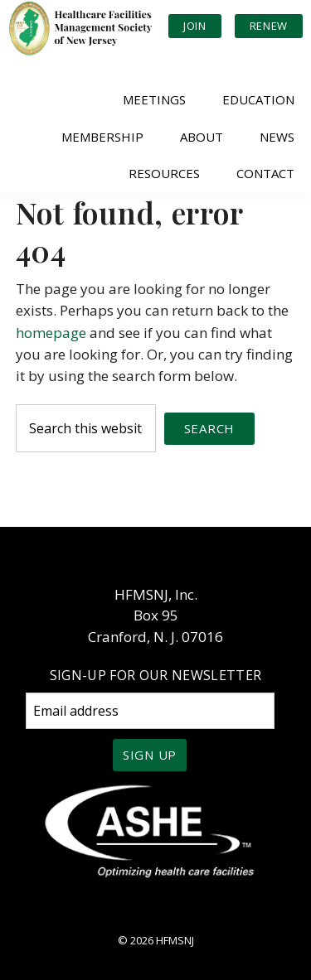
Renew (269, 26)
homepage (51, 333)
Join (195, 26)
